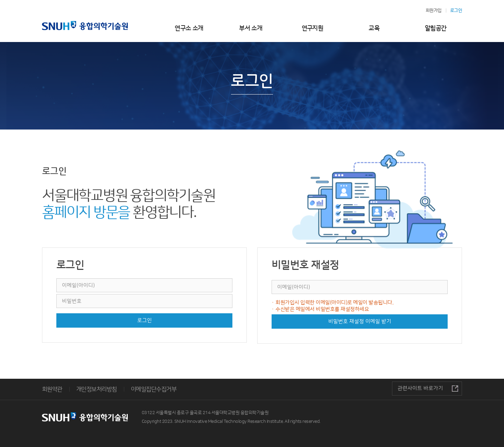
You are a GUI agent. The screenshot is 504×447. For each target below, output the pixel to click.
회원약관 (52, 389)
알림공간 (436, 28)
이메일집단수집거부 (154, 389)
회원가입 (434, 11)
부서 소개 (251, 28)
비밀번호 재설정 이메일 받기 (360, 322)
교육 (374, 28)
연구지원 (313, 28)
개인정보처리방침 (97, 389)
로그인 (145, 320)
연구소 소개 (189, 28)
